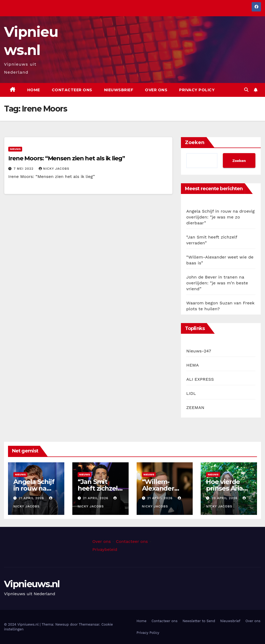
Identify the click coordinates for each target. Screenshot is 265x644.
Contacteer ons (72, 90)
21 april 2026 (32, 498)
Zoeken (195, 142)
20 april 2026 (225, 498)
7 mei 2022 (24, 169)
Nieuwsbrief (119, 90)
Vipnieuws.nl (32, 584)
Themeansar (89, 624)
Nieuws (15, 149)
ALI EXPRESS (200, 379)
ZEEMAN (195, 408)
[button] (246, 90)
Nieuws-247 (199, 351)
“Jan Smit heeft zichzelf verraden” (99, 488)
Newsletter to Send (199, 621)
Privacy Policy (197, 90)
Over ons (156, 90)
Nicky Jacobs (54, 169)
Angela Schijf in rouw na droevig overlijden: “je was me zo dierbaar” (220, 217)
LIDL (191, 393)
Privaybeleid (105, 549)
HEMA (193, 365)
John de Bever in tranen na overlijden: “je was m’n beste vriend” (217, 283)
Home (34, 90)
